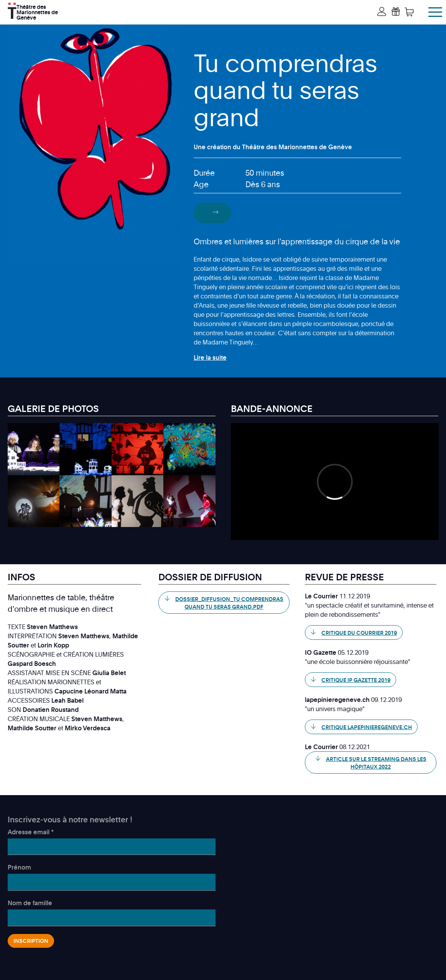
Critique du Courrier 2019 (359, 633)
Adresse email (31, 832)
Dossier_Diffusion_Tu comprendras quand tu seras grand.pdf (229, 603)
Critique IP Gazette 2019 (356, 680)
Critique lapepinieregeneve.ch (367, 727)
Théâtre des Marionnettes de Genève (37, 11)
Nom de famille (30, 903)
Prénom (19, 867)
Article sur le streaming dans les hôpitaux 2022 (376, 763)
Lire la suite (210, 357)
